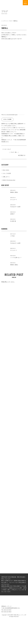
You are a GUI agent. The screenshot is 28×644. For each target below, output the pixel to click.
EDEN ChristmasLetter (9, 180)
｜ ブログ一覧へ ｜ (14, 152)
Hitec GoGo (6, 170)
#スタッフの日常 (7, 119)
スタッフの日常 (7, 173)
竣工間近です (22, 155)
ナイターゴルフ (7, 149)
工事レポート (6, 177)
